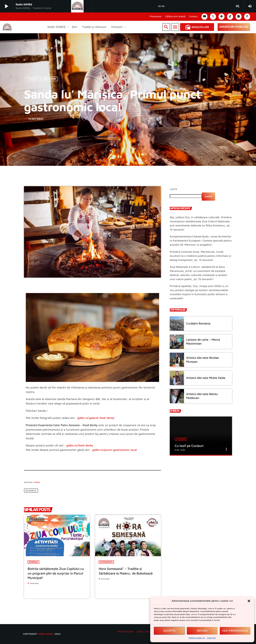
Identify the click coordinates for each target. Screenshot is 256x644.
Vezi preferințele (235, 631)
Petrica (37, 482)
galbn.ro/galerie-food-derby (96, 418)
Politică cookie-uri (197, 638)
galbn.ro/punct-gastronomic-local (114, 450)
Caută (173, 189)
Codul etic (211, 638)
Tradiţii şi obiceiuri (42, 79)
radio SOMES (46, 634)
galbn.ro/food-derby (80, 446)
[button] (249, 601)
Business (31, 491)
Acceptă (169, 631)
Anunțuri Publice (234, 27)
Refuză (202, 631)
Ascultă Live (197, 27)
